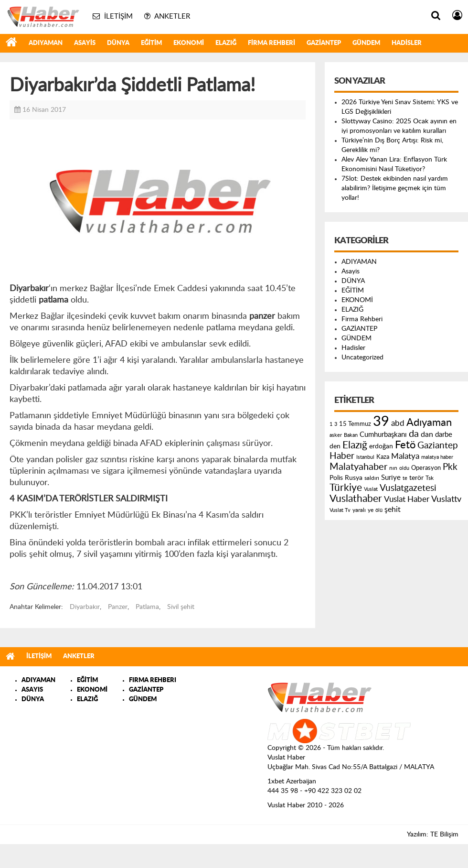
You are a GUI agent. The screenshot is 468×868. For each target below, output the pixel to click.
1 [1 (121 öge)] (331, 424)
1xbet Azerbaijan (292, 781)
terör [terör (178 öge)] (416, 478)
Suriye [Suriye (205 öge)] (391, 478)
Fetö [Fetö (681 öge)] (405, 445)
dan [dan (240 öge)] (427, 434)
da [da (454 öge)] (414, 434)
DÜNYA (118, 43)
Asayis (85, 43)
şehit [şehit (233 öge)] (393, 510)
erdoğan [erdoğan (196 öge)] (381, 446)
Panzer (118, 607)
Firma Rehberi (271, 43)
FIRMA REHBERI (153, 680)
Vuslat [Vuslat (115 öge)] (371, 489)
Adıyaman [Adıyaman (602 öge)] (429, 423)
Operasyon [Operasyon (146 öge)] (426, 468)
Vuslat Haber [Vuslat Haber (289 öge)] (407, 499)
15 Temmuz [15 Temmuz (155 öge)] (355, 424)
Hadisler (407, 43)
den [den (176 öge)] (335, 446)
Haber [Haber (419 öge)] (342, 456)
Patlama (147, 607)
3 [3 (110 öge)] (336, 424)
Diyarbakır (85, 607)
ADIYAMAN (46, 43)
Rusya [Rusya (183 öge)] (354, 478)
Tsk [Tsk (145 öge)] (430, 478)
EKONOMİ (189, 43)
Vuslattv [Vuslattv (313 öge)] (446, 499)
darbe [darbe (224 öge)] (444, 435)
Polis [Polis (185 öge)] (336, 478)
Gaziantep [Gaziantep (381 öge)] (438, 446)
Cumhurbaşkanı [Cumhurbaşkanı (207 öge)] (383, 435)
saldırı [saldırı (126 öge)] (372, 478)
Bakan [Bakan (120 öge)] (351, 435)
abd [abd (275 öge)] (398, 423)
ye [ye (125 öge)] (371, 510)
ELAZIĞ (226, 43)
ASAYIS (32, 690)
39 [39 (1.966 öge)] (381, 422)
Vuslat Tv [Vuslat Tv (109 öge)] (340, 510)
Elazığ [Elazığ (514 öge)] (355, 445)
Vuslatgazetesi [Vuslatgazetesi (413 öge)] (408, 488)
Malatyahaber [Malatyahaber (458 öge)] (358, 467)
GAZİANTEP (324, 43)
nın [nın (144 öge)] (393, 468)
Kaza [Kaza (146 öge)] (383, 457)
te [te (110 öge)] (405, 478)
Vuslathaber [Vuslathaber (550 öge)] (356, 499)
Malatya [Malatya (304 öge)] (405, 456)
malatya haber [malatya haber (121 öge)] (437, 457)
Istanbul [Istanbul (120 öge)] (365, 457)
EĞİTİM (151, 43)
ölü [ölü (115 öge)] (379, 510)
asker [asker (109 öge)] (336, 435)
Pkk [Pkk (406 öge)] (450, 467)
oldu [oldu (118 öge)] (404, 468)
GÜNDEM (366, 43)
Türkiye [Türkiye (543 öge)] (346, 488)
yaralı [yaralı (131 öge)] (359, 510)
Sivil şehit (181, 607)
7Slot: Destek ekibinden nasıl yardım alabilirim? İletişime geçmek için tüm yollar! (395, 188)
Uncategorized (362, 358)
